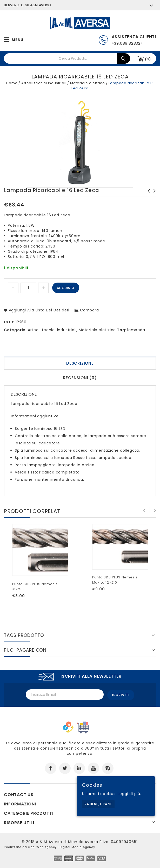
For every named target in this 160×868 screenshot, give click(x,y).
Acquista (66, 288)
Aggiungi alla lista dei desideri (38, 310)
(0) (148, 59)
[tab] (80, 364)
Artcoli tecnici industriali (44, 83)
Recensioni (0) (80, 378)
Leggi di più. (129, 794)
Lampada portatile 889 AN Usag (153, 196)
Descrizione (80, 363)
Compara (89, 310)
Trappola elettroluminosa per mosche (148, 196)
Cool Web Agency (42, 846)
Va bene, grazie (98, 804)
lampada (136, 330)
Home (12, 83)
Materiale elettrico (88, 83)
